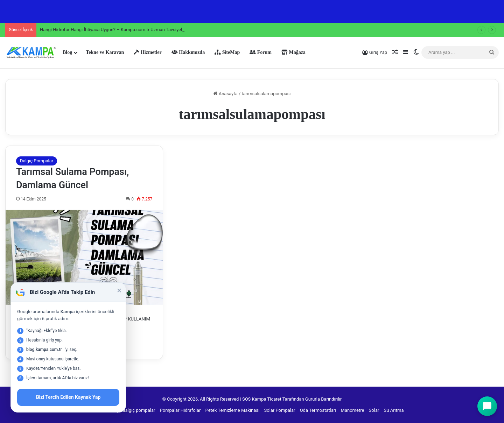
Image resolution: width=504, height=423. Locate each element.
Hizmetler (148, 52)
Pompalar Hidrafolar (180, 410)
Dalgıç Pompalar (37, 161)
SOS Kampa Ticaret (262, 399)
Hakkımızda (188, 52)
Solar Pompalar (280, 410)
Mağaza (293, 52)
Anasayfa (225, 94)
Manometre (353, 410)
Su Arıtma (394, 410)
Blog (67, 52)
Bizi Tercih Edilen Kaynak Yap (68, 397)
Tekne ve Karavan (105, 52)
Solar (374, 410)
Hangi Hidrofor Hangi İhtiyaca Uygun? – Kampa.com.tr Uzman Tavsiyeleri (114, 30)
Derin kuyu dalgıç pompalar (128, 410)
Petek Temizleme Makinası (233, 410)
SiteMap (227, 52)
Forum (261, 52)
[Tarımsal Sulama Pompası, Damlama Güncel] (84, 257)
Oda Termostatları (318, 410)
